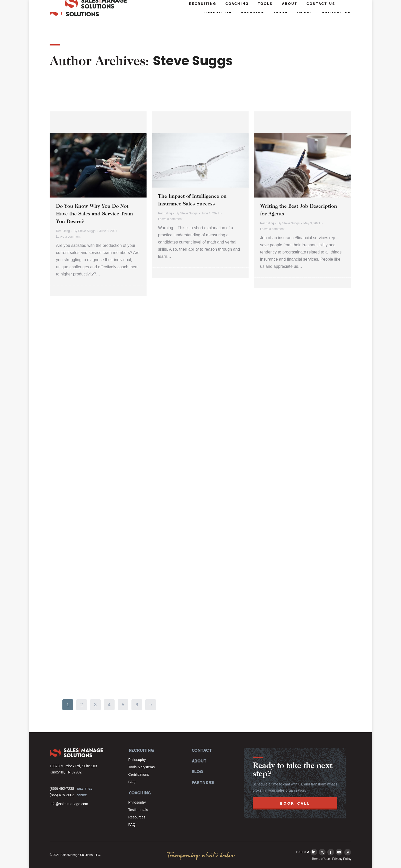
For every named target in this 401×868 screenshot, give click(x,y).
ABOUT (199, 761)
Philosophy (137, 760)
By (85, 231)
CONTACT (201, 750)
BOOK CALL (295, 803)
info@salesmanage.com (69, 804)
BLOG (197, 772)
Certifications (139, 774)
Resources (137, 817)
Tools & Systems (142, 767)
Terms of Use (321, 859)
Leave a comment (68, 237)
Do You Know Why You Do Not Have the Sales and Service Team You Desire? (94, 214)
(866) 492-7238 (62, 789)
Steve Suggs (193, 61)
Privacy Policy (342, 859)
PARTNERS (203, 782)
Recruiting (63, 231)
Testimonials (138, 810)
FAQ (132, 782)
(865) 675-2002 (62, 795)
